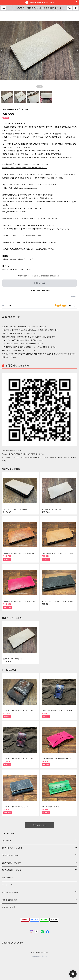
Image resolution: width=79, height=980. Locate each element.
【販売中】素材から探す (11, 855)
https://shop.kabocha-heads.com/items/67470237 (25, 168)
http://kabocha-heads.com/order (17, 212)
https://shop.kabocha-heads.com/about (22, 188)
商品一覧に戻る (40, 825)
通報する (74, 296)
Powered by (40, 957)
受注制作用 (6, 841)
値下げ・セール (8, 878)
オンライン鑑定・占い (10, 892)
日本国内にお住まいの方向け (40, 290)
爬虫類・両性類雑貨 (10, 900)
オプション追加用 (9, 907)
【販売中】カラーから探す (11, 863)
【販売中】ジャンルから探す (12, 848)
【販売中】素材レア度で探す (12, 870)
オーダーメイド (8, 885)
